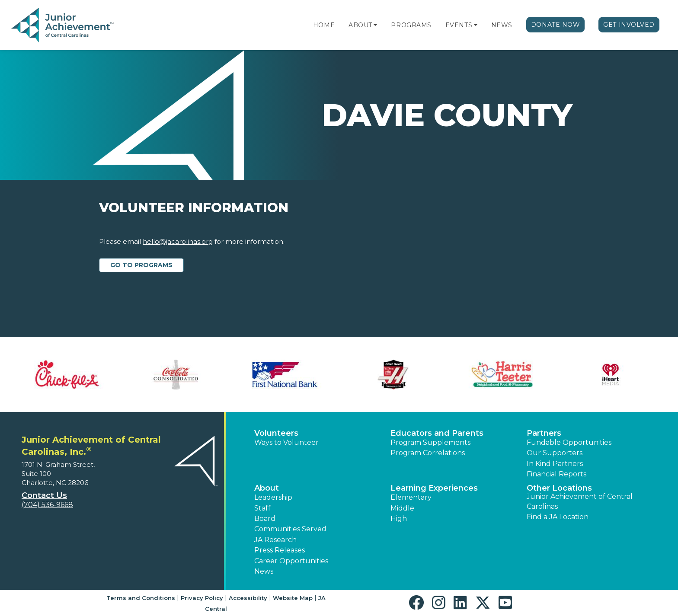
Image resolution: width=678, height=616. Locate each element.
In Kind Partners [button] (555, 464)
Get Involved (629, 25)
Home (324, 25)
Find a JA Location (558, 517)
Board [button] (265, 519)
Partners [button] (544, 433)
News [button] (264, 571)
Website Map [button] (293, 598)
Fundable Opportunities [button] (569, 442)
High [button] (399, 519)
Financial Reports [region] (556, 474)
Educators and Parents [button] (437, 433)
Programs (411, 25)
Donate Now (556, 25)
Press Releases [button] (280, 550)
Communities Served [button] (290, 529)
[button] (375, 25)
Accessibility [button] (248, 598)
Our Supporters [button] (555, 453)
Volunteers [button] (276, 433)
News (502, 25)
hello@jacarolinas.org (178, 241)
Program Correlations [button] (428, 453)
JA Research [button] (275, 540)
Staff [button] (262, 508)
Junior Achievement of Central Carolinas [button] (580, 501)
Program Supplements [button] (430, 442)
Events (459, 25)
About (360, 25)
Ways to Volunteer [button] (286, 442)
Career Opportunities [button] (291, 561)
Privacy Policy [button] (202, 598)
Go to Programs (141, 265)
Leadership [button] (273, 497)
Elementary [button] (411, 497)
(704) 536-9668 (47, 505)
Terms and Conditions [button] (141, 598)
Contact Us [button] (44, 495)
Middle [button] (402, 508)
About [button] (267, 488)
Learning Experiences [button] (434, 488)
